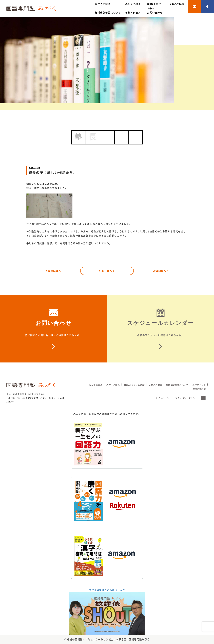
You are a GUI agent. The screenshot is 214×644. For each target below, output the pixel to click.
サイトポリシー (163, 398)
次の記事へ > (161, 271)
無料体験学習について (108, 13)
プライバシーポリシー (186, 398)
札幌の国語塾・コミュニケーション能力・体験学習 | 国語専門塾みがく (108, 639)
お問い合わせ (155, 13)
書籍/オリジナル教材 (134, 385)
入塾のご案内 (177, 4)
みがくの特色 (133, 4)
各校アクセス (133, 13)
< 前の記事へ (53, 271)
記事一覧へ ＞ (107, 271)
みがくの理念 (103, 4)
